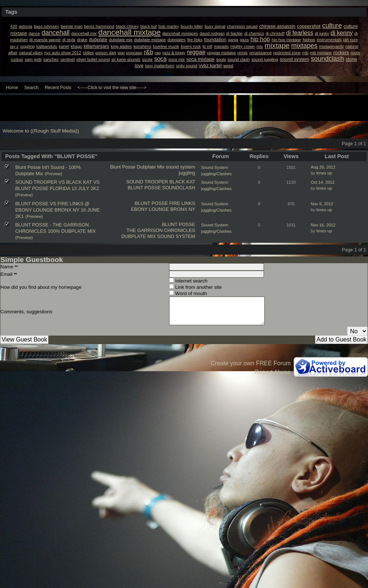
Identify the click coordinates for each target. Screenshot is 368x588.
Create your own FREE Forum (251, 363)
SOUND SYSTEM (176, 236)
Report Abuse (273, 372)
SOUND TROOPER (147, 182)
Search (31, 88)
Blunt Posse (123, 167)
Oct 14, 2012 (323, 182)
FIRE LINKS (182, 203)
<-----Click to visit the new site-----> (112, 88)
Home (12, 88)
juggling (187, 173)
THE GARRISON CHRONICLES (161, 230)
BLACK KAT (182, 182)
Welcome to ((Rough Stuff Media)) (41, 131)
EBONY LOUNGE (150, 209)
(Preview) (53, 174)
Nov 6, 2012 (322, 204)
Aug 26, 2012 (323, 167)
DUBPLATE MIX (138, 236)
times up (324, 173)
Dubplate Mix (151, 167)
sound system (180, 167)
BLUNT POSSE (144, 188)
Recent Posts (58, 88)
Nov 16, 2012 (323, 225)
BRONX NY (183, 209)
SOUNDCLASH (179, 188)
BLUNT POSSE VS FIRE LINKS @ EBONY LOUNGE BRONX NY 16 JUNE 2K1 (57, 210)
